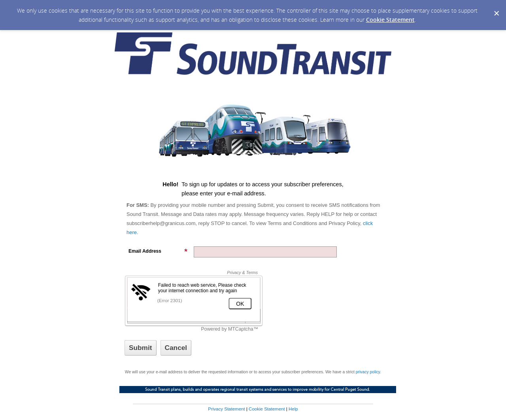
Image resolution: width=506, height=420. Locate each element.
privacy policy (368, 372)
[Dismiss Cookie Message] (496, 8)
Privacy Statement (226, 409)
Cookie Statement (390, 20)
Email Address (158, 251)
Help (293, 409)
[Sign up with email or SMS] (141, 348)
